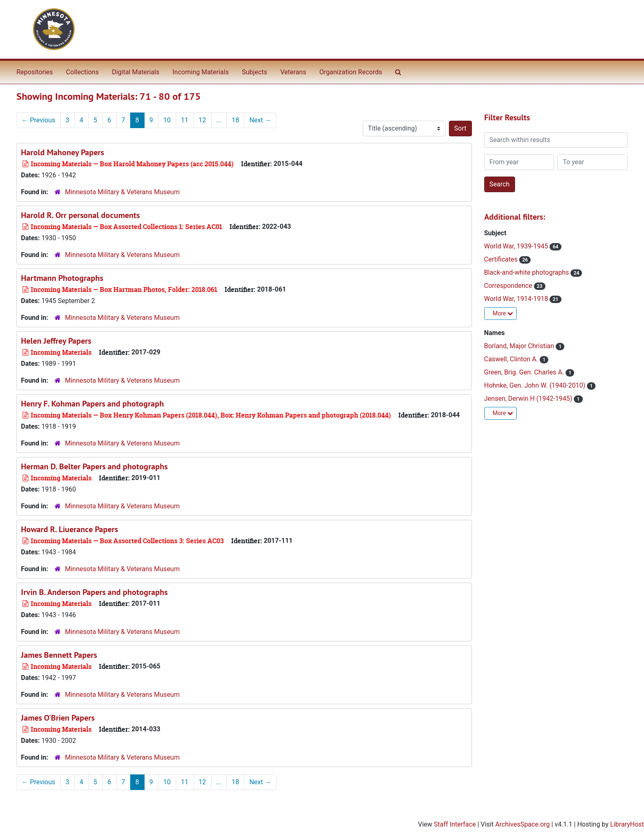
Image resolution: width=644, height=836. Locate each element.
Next (260, 120)
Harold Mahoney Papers (62, 152)
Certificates (502, 259)
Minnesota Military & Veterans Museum (122, 192)
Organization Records (351, 72)
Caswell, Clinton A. (512, 359)
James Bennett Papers (59, 655)
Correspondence (509, 286)
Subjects (254, 72)
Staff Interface (455, 824)
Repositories (35, 72)
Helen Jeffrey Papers (56, 341)
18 (235, 120)
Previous (39, 120)
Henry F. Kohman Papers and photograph (92, 404)
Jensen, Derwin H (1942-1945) (529, 398)
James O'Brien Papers (58, 718)
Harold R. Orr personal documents (80, 215)
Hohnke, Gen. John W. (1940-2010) (536, 385)
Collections (83, 72)
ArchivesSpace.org (523, 824)
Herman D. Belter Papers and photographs (94, 466)
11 (185, 120)
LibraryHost (627, 824)
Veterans (293, 72)
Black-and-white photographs (528, 272)
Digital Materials (136, 72)
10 (167, 120)
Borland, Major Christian (520, 346)
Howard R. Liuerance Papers (69, 529)
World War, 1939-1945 (517, 246)
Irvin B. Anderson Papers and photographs (94, 592)
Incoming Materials (201, 72)
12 (202, 120)
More (503, 313)
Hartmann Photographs (62, 278)
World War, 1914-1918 (517, 299)
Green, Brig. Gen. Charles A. (525, 372)
